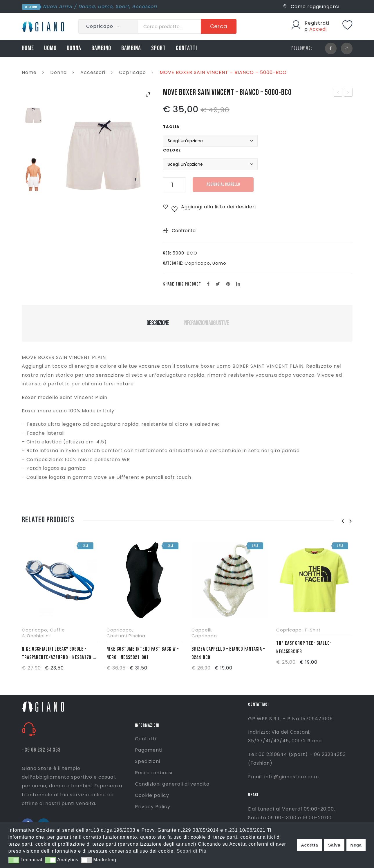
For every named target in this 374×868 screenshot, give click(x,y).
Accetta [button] (309, 845)
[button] (14, 860)
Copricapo (132, 72)
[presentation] (343, 521)
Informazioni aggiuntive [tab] (206, 323)
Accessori (145, 7)
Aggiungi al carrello (223, 184)
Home (29, 72)
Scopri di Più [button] (192, 851)
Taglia (171, 127)
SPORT (158, 48)
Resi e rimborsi (154, 773)
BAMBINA (131, 48)
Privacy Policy (153, 807)
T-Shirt (313, 630)
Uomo (105, 7)
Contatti (146, 739)
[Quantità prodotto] (174, 185)
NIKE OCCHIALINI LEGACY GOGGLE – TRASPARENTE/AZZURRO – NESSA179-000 (57, 654)
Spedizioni (148, 761)
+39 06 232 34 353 (41, 750)
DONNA (74, 48)
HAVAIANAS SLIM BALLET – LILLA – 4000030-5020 (338, 93)
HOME (28, 48)
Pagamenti (149, 750)
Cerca (219, 26)
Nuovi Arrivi (58, 7)
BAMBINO (101, 48)
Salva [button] (334, 845)
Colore (172, 150)
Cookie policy (152, 795)
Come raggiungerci (311, 7)
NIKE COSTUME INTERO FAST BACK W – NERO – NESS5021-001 (143, 653)
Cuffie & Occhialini (43, 633)
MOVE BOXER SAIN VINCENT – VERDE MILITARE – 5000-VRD (348, 93)
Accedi (318, 29)
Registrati (317, 23)
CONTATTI (186, 48)
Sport (123, 7)
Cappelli (202, 630)
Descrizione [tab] (158, 323)
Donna (87, 7)
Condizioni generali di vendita (172, 784)
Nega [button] (356, 845)
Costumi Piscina (126, 636)
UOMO (50, 48)
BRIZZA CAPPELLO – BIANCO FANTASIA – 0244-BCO (228, 653)
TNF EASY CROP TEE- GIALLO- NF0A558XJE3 (304, 647)
